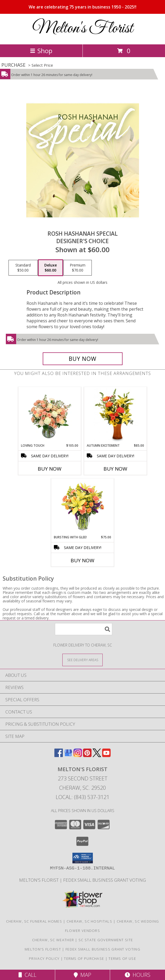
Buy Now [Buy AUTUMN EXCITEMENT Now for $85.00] (115, 469)
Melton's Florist (83, 29)
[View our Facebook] (59, 755)
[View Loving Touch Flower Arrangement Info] (50, 415)
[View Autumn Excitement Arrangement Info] (116, 415)
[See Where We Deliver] (82, 660)
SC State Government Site (106, 940)
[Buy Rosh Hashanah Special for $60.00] (83, 359)
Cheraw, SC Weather (53, 940)
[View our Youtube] (106, 755)
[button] (83, 858)
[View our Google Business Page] (68, 755)
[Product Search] (84, 629)
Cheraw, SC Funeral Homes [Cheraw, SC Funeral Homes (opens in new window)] (34, 921)
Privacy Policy (44, 958)
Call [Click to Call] (27, 975)
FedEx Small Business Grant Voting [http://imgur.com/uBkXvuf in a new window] (105, 880)
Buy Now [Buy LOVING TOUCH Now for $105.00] (50, 469)
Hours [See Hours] (138, 975)
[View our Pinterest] (87, 755)
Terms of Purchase (84, 958)
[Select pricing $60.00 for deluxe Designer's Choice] (51, 268)
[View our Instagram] (78, 755)
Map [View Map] (82, 975)
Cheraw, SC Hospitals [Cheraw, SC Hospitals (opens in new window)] (89, 921)
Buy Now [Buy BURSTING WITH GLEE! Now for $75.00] (82, 560)
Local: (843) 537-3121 (82, 797)
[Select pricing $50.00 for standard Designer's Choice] (23, 268)
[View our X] (97, 755)
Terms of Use (122, 958)
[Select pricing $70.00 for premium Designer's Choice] (78, 268)
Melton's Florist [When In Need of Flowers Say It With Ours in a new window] (39, 880)
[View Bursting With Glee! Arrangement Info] (83, 507)
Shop (41, 51)
